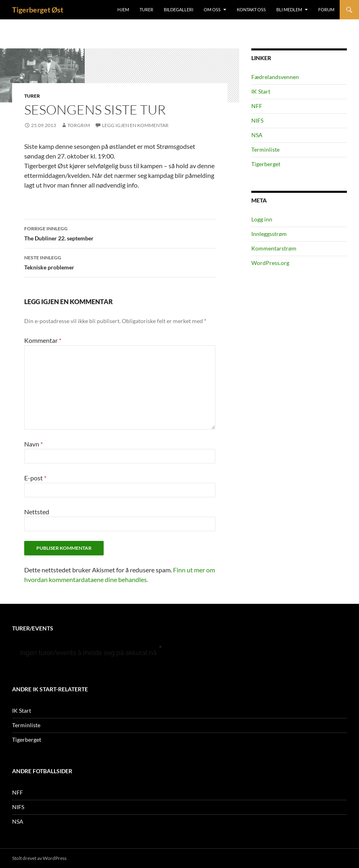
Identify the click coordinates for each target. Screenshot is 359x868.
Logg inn (262, 219)
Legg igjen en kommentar (135, 125)
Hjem (123, 9)
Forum (326, 9)
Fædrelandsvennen (275, 77)
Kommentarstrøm (274, 248)
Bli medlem (289, 9)
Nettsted (37, 512)
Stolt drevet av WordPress (39, 858)
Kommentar (43, 340)
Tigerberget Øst (38, 10)
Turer (146, 9)
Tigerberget (266, 164)
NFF (257, 106)
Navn (33, 444)
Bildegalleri (178, 9)
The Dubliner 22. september (120, 233)
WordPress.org (270, 263)
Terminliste (265, 149)
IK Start (261, 91)
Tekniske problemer (120, 262)
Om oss (212, 9)
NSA (257, 135)
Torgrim (79, 125)
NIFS (257, 120)
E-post (35, 478)
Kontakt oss (251, 9)
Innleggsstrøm (269, 234)
